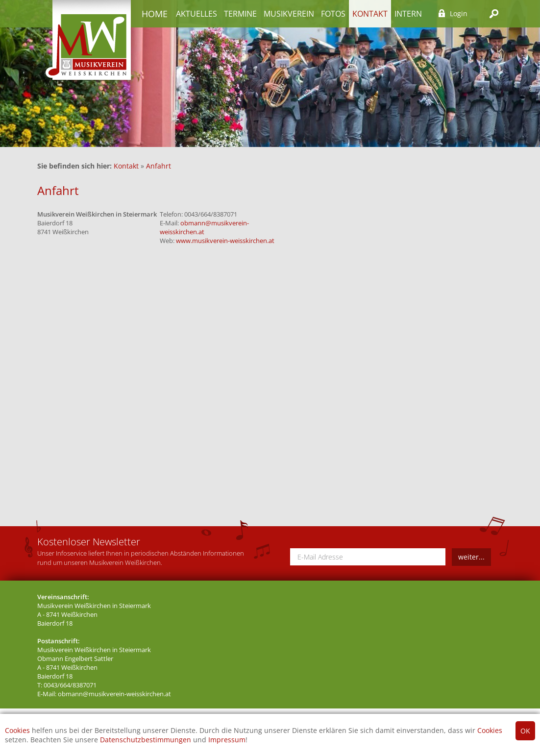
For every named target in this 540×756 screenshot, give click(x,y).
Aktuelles (196, 14)
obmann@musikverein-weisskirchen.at (114, 694)
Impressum (227, 740)
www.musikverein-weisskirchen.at (225, 241)
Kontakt (370, 14)
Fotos (333, 14)
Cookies (17, 730)
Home (155, 14)
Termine (240, 14)
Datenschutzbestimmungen (146, 740)
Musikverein (289, 14)
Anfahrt (159, 166)
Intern (408, 14)
